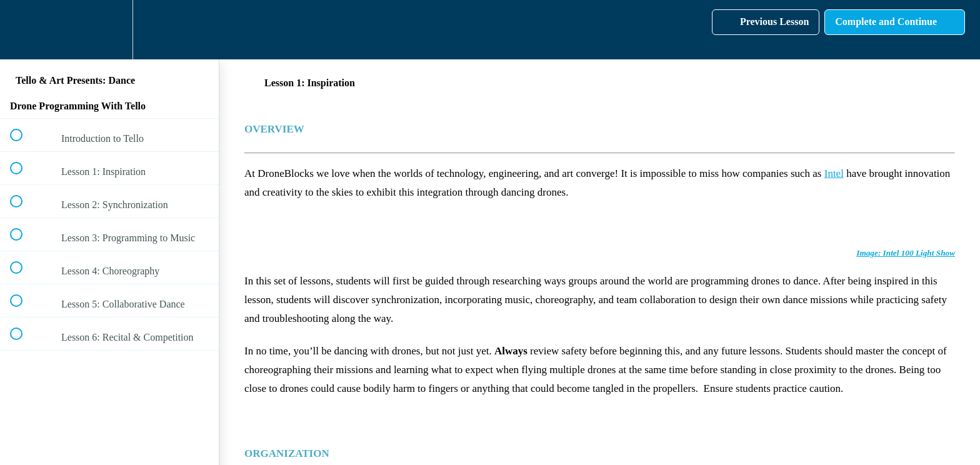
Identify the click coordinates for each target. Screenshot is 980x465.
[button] (23, 30)
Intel (834, 173)
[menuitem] (109, 30)
